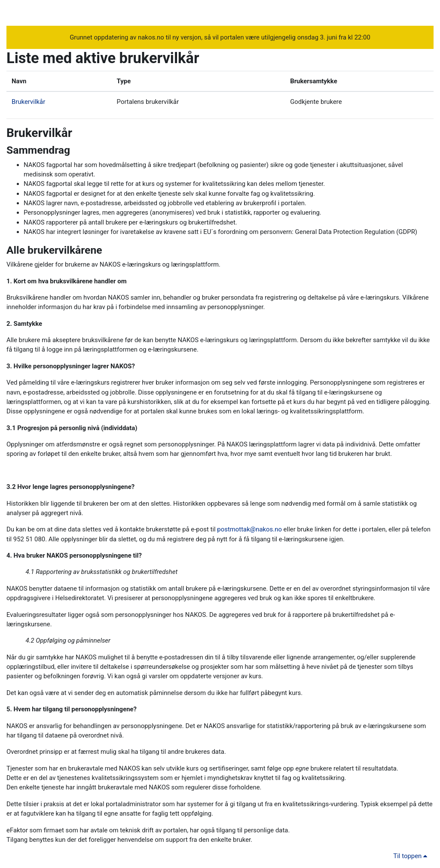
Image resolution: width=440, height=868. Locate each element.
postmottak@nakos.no (249, 529)
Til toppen (412, 856)
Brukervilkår (28, 102)
